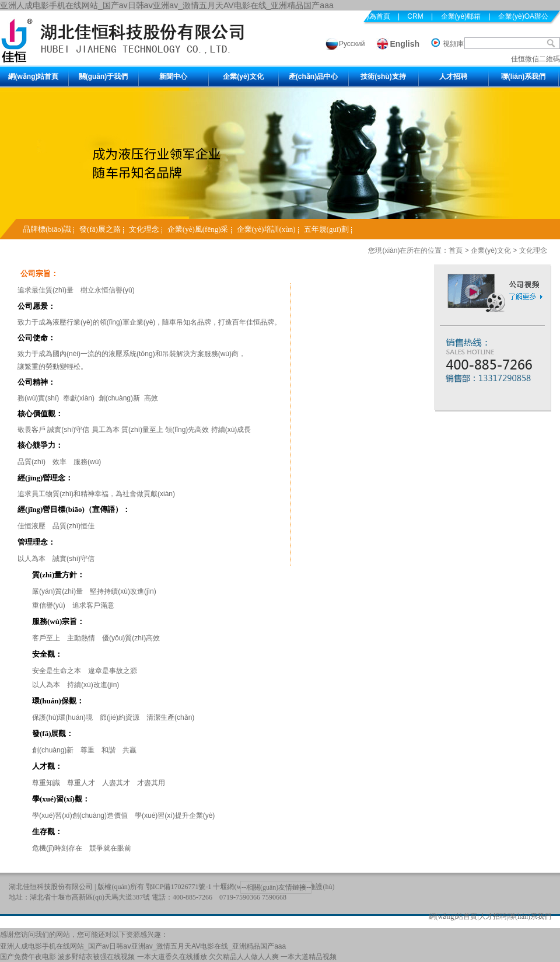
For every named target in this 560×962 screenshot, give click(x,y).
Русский (352, 44)
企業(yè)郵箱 (461, 16)
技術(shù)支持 (383, 76)
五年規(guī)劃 (326, 229)
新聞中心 (173, 76)
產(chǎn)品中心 (313, 76)
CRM (415, 16)
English (405, 44)
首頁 (456, 250)
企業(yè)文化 (243, 76)
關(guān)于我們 (104, 76)
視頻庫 (453, 44)
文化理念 (144, 229)
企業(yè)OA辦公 (523, 16)
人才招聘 (453, 76)
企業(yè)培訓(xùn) (266, 229)
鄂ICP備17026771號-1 (179, 887)
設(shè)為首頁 (368, 16)
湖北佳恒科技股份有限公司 (51, 887)
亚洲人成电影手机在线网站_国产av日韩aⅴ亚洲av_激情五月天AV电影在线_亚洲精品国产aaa (167, 5)
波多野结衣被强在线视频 (96, 957)
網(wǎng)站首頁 (34, 76)
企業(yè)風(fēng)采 (198, 229)
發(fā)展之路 (100, 229)
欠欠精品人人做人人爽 (244, 957)
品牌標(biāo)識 (47, 229)
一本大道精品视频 (309, 957)
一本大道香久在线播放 (172, 957)
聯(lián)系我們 (524, 76)
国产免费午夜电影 (28, 957)
